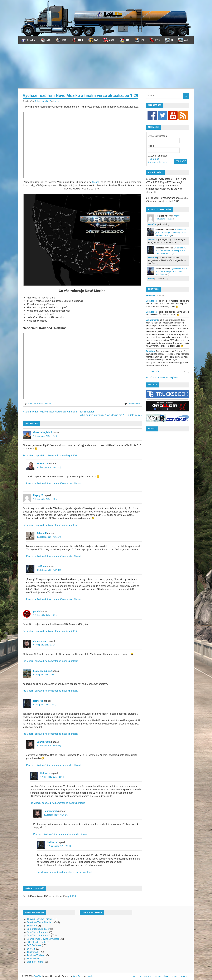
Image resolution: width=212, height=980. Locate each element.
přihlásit (72, 896)
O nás (134, 976)
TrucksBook (33, 959)
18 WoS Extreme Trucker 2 (40, 919)
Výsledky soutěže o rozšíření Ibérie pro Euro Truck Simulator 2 (172, 271)
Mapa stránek (162, 976)
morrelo (58, 101)
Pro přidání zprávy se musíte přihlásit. (163, 377)
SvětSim (31, 949)
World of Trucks (35, 962)
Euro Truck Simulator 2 (39, 936)
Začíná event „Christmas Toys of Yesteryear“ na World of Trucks (171, 232)
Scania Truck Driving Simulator (43, 939)
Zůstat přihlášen (159, 156)
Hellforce (42, 566)
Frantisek (150, 296)
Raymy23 (38, 495)
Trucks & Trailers (35, 955)
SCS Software (34, 945)
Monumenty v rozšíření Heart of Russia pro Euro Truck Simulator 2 (171, 251)
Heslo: (151, 146)
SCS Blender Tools (36, 942)
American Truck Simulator (39, 404)
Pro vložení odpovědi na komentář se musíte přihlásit (50, 456)
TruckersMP (33, 952)
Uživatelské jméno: (158, 136)
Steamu (96, 182)
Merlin (90, 976)
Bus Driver (32, 926)
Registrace (153, 159)
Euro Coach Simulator (38, 929)
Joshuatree (151, 301)
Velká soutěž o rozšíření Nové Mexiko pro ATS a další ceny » (111, 415)
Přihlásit (181, 161)
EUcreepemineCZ (43, 671)
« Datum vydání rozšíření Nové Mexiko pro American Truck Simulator (58, 412)
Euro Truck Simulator (38, 932)
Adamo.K (42, 533)
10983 (169, 219)
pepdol (37, 611)
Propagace (146, 976)
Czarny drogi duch (43, 432)
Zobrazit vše (153, 371)
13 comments (134, 404)
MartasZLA (43, 464)
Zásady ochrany (180, 976)
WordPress (78, 976)
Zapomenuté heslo (158, 162)
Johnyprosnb (40, 641)
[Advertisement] (106, 66)
